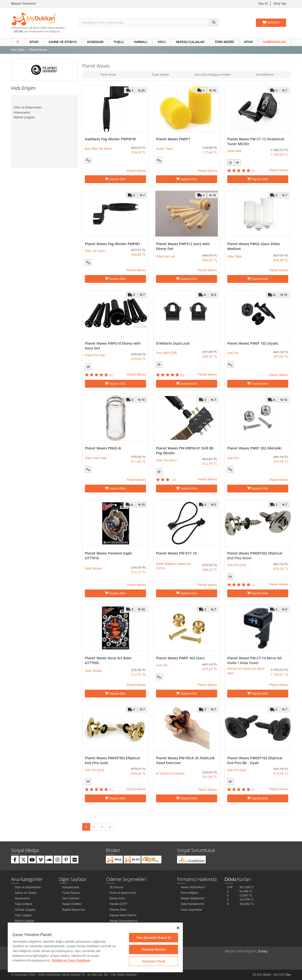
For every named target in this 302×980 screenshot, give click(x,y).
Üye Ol (263, 4)
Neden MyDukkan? (193, 887)
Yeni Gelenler (71, 898)
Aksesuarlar (22, 112)
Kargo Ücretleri (72, 904)
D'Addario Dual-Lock (173, 343)
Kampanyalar (274, 42)
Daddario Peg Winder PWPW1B (110, 139)
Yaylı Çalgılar (23, 915)
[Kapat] (178, 928)
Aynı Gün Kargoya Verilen (213, 74)
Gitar (34, 42)
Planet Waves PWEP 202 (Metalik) (254, 448)
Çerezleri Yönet (154, 961)
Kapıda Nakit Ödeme (123, 915)
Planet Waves (136, 171)
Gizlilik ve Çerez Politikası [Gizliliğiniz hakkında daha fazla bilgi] (71, 960)
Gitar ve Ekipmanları (28, 107)
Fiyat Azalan (161, 74)
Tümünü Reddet (154, 949)
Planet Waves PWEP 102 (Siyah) (253, 343)
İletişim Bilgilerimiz (192, 898)
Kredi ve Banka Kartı (123, 893)
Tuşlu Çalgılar (24, 904)
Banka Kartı (117, 898)
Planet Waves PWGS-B (103, 448)
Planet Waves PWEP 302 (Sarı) (180, 658)
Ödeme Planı (118, 910)
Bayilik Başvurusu (74, 910)
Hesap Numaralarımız (124, 921)
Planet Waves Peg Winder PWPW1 (113, 244)
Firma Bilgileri (189, 893)
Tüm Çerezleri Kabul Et (154, 938)
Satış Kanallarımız (192, 904)
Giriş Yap (280, 4)
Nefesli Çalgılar (190, 42)
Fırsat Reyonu (71, 893)
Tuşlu (119, 42)
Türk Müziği (224, 42)
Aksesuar (95, 42)
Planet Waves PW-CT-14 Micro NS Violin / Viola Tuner (254, 660)
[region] (95, 947)
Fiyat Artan (108, 74)
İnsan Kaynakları (191, 910)
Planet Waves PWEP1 (173, 139)
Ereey (263, 951)
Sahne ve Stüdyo (63, 42)
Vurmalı (141, 42)
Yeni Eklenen (265, 74)
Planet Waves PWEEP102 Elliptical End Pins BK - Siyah (255, 760)
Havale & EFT (119, 904)
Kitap (249, 42)
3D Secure (116, 887)
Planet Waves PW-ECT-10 (176, 553)
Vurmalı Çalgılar (25, 910)
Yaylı (162, 42)
